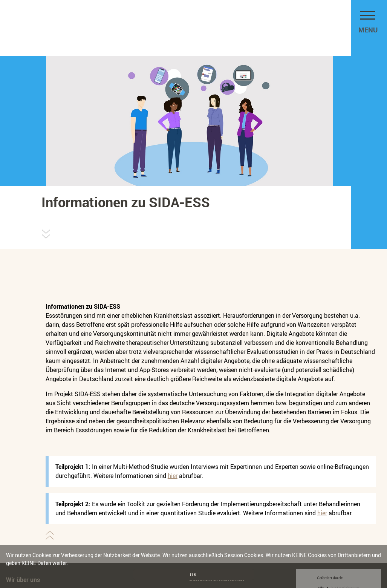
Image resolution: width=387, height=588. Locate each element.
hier (173, 476)
